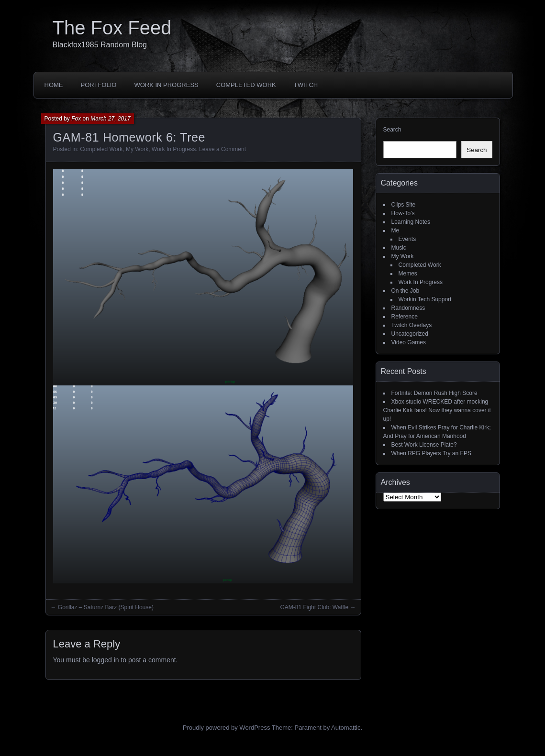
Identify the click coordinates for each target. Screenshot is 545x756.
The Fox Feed (112, 28)
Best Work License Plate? (424, 445)
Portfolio (99, 85)
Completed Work (246, 85)
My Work (137, 149)
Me (395, 230)
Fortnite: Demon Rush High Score (434, 393)
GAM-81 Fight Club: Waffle (314, 607)
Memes (408, 274)
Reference (405, 317)
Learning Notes (411, 222)
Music (399, 248)
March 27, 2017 (110, 119)
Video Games (409, 342)
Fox (76, 119)
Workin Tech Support (425, 299)
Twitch (306, 85)
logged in (106, 660)
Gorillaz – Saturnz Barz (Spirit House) (106, 607)
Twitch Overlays (412, 325)
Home (54, 85)
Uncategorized (410, 334)
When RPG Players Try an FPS (431, 453)
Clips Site (404, 205)
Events (407, 239)
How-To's (403, 213)
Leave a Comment (222, 149)
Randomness (408, 308)
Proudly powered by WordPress (227, 728)
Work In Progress (166, 85)
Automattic (346, 728)
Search (392, 130)
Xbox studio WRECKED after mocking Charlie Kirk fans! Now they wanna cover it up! (437, 410)
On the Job (406, 291)
